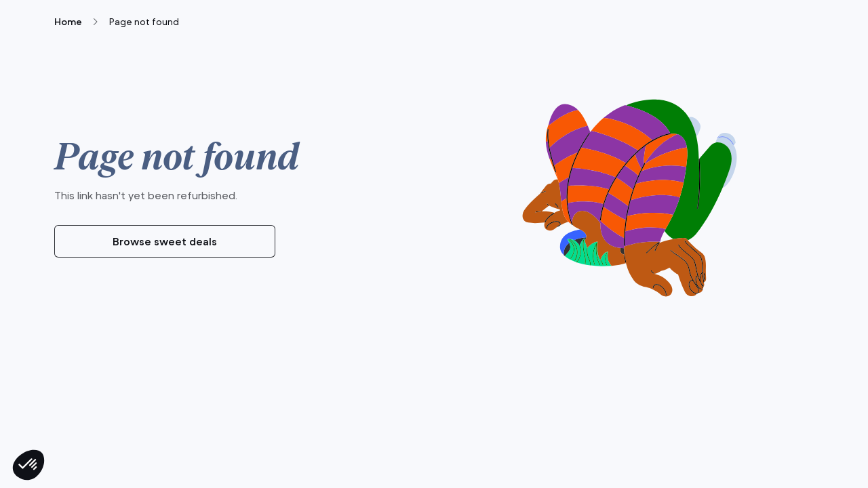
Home (68, 22)
